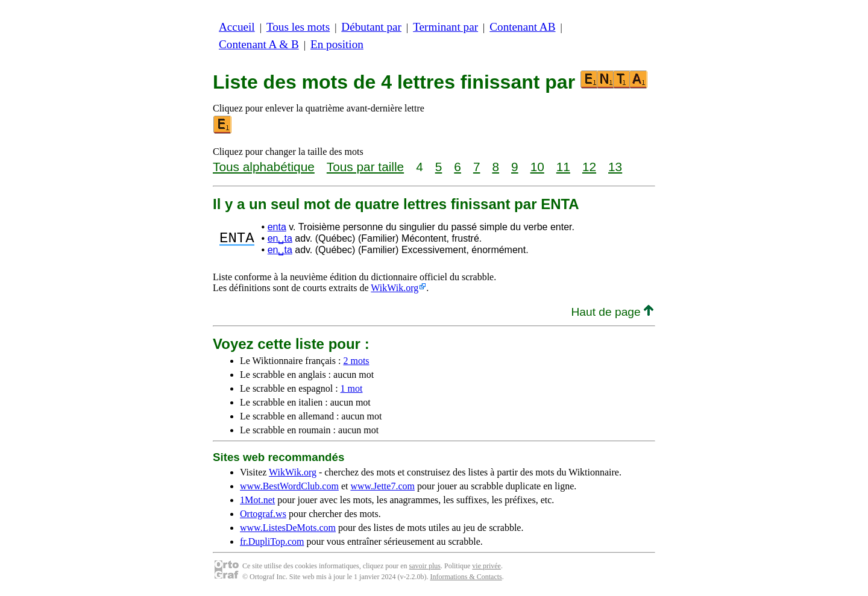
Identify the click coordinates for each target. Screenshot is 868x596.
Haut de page (612, 312)
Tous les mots (298, 27)
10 (537, 167)
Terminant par (445, 27)
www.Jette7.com (382, 486)
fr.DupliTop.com (272, 541)
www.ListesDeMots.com (288, 528)
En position (337, 44)
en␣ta (280, 238)
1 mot (352, 388)
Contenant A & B (259, 44)
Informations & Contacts (466, 577)
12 (589, 167)
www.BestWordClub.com (289, 486)
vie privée (486, 566)
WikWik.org (395, 288)
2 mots (356, 361)
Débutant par (371, 27)
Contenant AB (522, 27)
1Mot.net (257, 500)
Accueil (237, 27)
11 (563, 167)
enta (277, 227)
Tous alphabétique (264, 167)
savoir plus (425, 566)
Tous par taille (365, 167)
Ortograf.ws (263, 514)
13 (615, 167)
